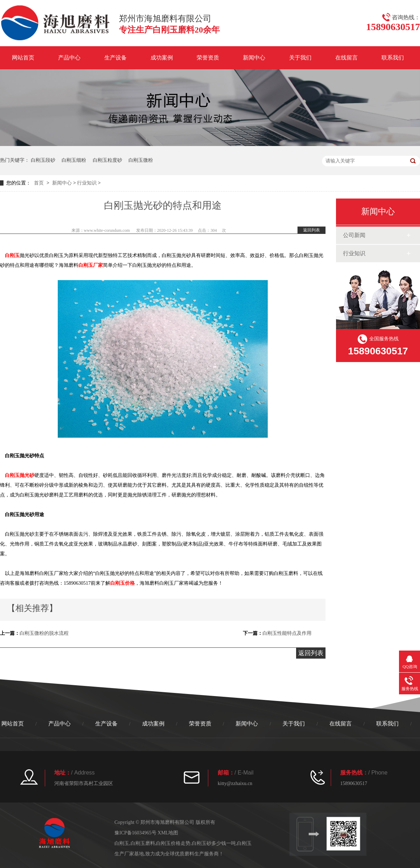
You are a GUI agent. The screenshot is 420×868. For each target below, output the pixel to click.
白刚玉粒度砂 (107, 160)
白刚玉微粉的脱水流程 (44, 633)
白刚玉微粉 (141, 160)
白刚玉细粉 (74, 160)
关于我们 (300, 58)
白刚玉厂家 (91, 265)
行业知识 (87, 183)
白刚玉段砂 (43, 160)
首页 (39, 183)
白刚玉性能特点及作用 (287, 633)
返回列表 (311, 230)
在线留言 (346, 58)
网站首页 (23, 58)
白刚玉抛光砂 (20, 475)
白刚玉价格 (122, 583)
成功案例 (162, 58)
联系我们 (393, 58)
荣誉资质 (208, 58)
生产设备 (115, 58)
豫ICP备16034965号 (135, 833)
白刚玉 (12, 255)
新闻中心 (254, 58)
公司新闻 (354, 235)
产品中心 (69, 58)
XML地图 (168, 833)
